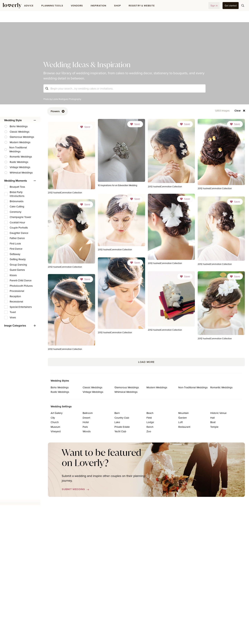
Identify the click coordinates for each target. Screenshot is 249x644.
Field (149, 418)
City (53, 418)
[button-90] (58, 111)
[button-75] (243, 6)
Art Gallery (57, 413)
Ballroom (88, 413)
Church (55, 422)
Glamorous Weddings (127, 387)
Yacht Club (120, 431)
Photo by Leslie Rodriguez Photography (62, 99)
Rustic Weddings (60, 392)
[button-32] (214, 6)
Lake (117, 422)
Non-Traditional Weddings (193, 387)
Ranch (150, 427)
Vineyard (56, 431)
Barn (117, 413)
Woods (87, 431)
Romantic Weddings (221, 387)
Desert (86, 418)
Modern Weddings (157, 387)
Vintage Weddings (93, 392)
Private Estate (122, 427)
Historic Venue (218, 413)
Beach (150, 413)
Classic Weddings (93, 387)
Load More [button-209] (146, 362)
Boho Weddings (60, 387)
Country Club (122, 418)
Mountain (183, 413)
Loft (180, 422)
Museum (55, 427)
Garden (183, 418)
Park (85, 427)
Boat (213, 422)
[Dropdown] (135, 124)
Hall (212, 418)
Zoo (149, 431)
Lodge (150, 422)
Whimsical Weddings (126, 392)
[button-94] (240, 111)
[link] (121, 154)
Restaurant (184, 427)
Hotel (86, 422)
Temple (214, 427)
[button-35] (231, 6)
